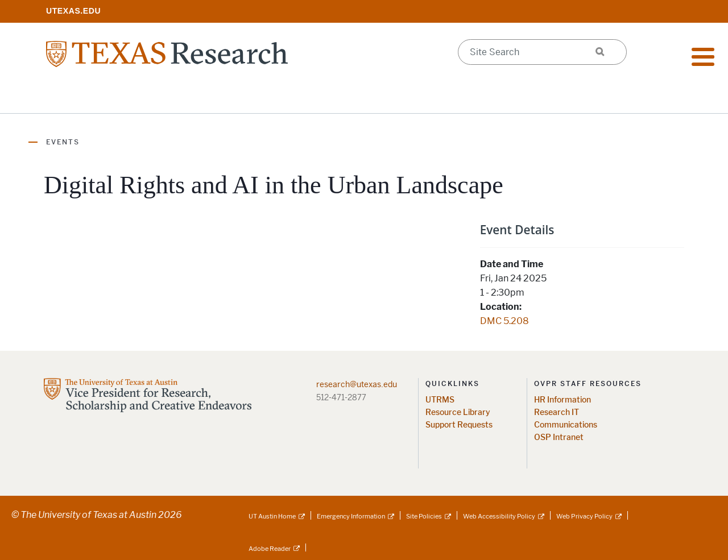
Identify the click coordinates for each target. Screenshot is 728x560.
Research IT (557, 412)
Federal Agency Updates (612, 97)
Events (63, 142)
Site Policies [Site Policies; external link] (424, 516)
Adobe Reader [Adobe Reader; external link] (270, 549)
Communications (566, 425)
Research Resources (98, 97)
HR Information (562, 400)
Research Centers (474, 97)
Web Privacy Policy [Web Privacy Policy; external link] (584, 516)
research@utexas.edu (357, 384)
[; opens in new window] (73, 11)
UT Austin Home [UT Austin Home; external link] (272, 516)
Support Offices (355, 97)
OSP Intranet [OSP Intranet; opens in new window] (559, 437)
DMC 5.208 (504, 321)
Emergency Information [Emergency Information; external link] (351, 516)
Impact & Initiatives (232, 97)
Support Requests (459, 425)
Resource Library (458, 412)
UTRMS (440, 400)
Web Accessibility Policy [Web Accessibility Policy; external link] (499, 516)
